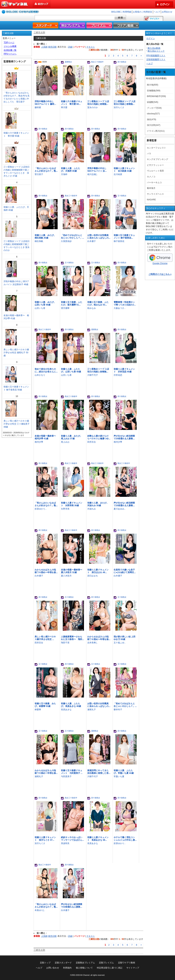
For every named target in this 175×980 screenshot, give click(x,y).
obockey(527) (153, 114)
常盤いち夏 (119, 776)
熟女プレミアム (73, 25)
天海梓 (64, 174)
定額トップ (45, 963)
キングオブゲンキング (157, 159)
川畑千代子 (93, 375)
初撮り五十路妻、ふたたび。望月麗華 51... (72, 303)
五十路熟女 (122, 196)
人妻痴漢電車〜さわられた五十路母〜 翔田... (72, 638)
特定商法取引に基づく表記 (110, 968)
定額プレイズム (106, 963)
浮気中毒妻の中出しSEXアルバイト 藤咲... (45, 103)
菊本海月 (151, 188)
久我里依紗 (66, 241)
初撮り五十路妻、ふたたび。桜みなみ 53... (98, 303)
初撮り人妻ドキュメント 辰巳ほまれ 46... (98, 571)
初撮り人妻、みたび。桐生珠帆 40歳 (45, 237)
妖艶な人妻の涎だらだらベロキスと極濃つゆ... (99, 437)
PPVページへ (10, 54)
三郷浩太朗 (39, 32)
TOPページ (9, 42)
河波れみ (92, 509)
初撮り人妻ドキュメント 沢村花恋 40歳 (124, 370)
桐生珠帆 (39, 241)
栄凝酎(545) (153, 102)
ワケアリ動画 (127, 25)
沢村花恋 (118, 375)
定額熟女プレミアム (85, 963)
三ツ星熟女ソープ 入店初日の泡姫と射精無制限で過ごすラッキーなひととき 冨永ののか (17, 246)
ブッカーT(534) (154, 108)
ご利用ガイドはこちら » (160, 274)
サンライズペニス (155, 194)
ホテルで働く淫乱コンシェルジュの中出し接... (125, 839)
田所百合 (92, 442)
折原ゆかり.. (41, 509)
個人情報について (84, 968)
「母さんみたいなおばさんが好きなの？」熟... (46, 170)
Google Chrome (160, 259)
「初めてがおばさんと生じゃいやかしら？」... (72, 237)
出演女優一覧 (10, 50)
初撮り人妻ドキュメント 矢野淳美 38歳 (72, 504)
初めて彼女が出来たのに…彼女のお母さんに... (46, 370)
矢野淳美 (65, 509)
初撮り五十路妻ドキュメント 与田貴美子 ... (72, 772)
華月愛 (64, 107)
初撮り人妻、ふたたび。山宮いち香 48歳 (71, 370)
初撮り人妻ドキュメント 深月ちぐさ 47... (45, 839)
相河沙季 (39, 442)
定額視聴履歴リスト (156, 59)
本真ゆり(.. (40, 910)
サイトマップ (133, 968)
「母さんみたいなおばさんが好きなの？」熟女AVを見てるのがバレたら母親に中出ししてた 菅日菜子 (17, 97)
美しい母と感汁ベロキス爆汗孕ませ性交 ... (45, 638)
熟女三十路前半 (71, 196)
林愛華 (38, 710)
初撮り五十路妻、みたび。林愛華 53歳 (45, 705)
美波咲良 (65, 843)
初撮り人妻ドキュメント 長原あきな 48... (98, 839)
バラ (149, 154)
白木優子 (92, 241)
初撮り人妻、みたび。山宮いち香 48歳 (45, 303)
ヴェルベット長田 (155, 171)
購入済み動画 (154, 48)
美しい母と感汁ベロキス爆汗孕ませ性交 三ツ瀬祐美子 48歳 (17, 424)
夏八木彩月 (66, 576)
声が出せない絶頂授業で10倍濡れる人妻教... (124, 437)
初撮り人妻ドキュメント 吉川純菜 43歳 (124, 170)
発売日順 (52, 47)
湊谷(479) (151, 119)
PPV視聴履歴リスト (156, 56)
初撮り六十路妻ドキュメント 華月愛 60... (72, 103)
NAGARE (151, 200)
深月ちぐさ (119, 107)
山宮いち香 (40, 308)
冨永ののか (93, 107)
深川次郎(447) (154, 125)
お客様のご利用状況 (142, 12)
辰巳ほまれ (93, 576)
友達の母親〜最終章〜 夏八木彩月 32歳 (73, 571)
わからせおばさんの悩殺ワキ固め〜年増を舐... (46, 571)
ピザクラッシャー (155, 165)
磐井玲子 (118, 710)
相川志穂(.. (93, 174)
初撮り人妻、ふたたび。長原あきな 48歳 (71, 705)
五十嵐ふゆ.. (120, 643)
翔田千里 (65, 643)
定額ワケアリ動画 (127, 963)
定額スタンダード (63, 963)
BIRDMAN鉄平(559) (156, 96)
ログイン (151, 38)
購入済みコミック (156, 51)
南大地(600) (153, 85)
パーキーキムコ (154, 182)
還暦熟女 (68, 62)
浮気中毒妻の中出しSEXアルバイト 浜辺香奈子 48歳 (16, 283)
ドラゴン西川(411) (156, 131)
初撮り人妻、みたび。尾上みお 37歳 (72, 437)
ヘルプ (157, 12)
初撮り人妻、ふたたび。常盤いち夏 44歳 (124, 772)
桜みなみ (92, 308)
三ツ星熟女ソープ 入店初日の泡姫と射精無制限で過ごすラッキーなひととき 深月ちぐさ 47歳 (17, 171)
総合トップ (42, 4)
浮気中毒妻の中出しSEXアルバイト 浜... (97, 170)
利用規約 (67, 968)
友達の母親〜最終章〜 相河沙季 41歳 (46, 437)
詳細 (70, 47)
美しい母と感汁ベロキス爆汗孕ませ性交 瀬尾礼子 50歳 (16, 353)
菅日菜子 (39, 174)
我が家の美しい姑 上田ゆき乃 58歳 (125, 638)
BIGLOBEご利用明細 (121, 12)
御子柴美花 (119, 241)
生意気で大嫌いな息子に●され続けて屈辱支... (125, 571)
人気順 (44, 47)
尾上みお (65, 442)
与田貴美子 (66, 776)
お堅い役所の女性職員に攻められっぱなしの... (99, 237)
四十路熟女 (122, 62)
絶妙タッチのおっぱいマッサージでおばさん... (72, 839)
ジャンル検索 (10, 46)
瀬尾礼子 (92, 710)
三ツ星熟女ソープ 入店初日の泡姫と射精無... (98, 103)
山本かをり (40, 375)
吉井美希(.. (93, 643)
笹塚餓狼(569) (154, 91)
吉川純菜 (118, 174)
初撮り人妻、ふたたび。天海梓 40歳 (71, 170)
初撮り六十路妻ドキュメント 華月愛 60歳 (16, 134)
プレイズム (100, 25)
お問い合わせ (53, 968)
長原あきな (66, 710)
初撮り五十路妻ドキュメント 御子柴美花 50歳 (16, 388)
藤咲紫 (38, 107)
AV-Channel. (85, 975)
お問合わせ (167, 12)
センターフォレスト (156, 148)
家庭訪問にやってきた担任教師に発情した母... (99, 772)
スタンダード (46, 25)
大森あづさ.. (120, 308)
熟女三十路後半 (97, 62)
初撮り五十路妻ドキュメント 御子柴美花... (124, 237)
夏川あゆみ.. (120, 509)
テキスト (91, 47)
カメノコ (151, 177)
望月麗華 (65, 308)
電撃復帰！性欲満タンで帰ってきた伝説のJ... (125, 303)
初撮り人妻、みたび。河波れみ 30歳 (98, 504)
